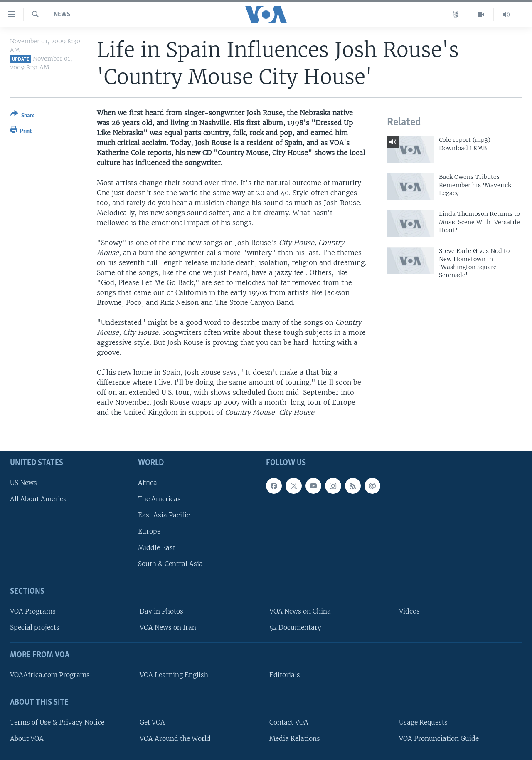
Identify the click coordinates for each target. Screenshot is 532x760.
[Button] (23, 116)
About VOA (27, 738)
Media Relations (295, 738)
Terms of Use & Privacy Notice (57, 722)
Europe (149, 531)
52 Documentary (295, 628)
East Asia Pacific (164, 515)
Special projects (35, 628)
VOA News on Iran (168, 628)
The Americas (159, 499)
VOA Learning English (174, 675)
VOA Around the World (175, 738)
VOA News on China (300, 611)
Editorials (285, 675)
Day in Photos (161, 611)
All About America (38, 499)
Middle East (157, 548)
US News (23, 482)
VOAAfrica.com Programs (50, 675)
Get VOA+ (154, 722)
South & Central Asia (170, 564)
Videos (409, 611)
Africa (148, 482)
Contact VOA (289, 722)
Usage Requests (423, 722)
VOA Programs (33, 611)
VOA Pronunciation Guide (439, 738)
